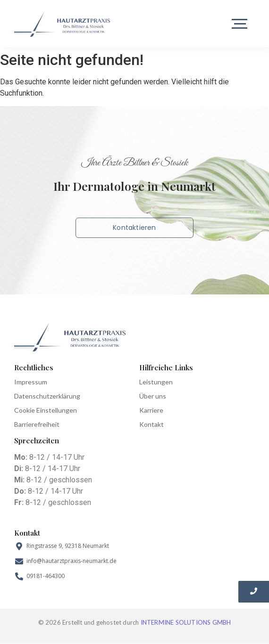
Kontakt (151, 424)
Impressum (31, 382)
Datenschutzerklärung (47, 396)
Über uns (153, 396)
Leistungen (156, 382)
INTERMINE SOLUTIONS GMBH (186, 622)
